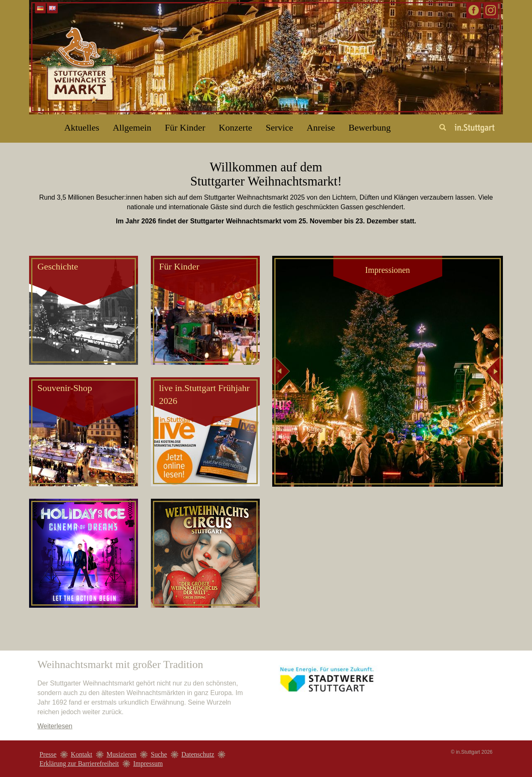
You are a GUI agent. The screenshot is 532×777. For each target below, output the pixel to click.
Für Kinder (185, 127)
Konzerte (235, 127)
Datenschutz (198, 754)
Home (39, 124)
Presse (48, 754)
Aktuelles (81, 127)
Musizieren (121, 754)
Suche (159, 754)
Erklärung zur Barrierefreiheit (79, 763)
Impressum (148, 763)
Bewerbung (370, 127)
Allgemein (132, 127)
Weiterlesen (55, 726)
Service (279, 127)
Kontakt (81, 754)
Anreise (321, 127)
